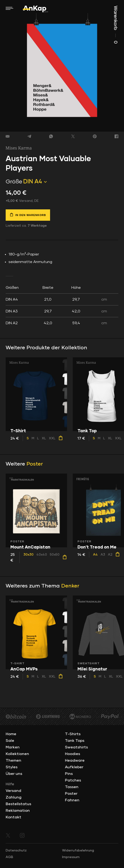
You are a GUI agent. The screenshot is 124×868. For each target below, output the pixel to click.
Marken (13, 747)
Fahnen (72, 800)
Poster (35, 464)
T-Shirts (73, 734)
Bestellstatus (18, 804)
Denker (70, 586)
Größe (14, 182)
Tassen (72, 787)
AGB (9, 857)
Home (11, 734)
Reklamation (18, 811)
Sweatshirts (76, 747)
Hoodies (73, 754)
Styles (12, 767)
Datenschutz (16, 851)
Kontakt (13, 817)
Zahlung (14, 797)
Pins (69, 774)
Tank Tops (75, 741)
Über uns (14, 774)
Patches (73, 780)
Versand (13, 791)
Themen (13, 760)
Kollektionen (17, 754)
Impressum (71, 857)
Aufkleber (74, 767)
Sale (10, 741)
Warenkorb (115, 25)
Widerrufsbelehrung (78, 851)
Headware (75, 760)
